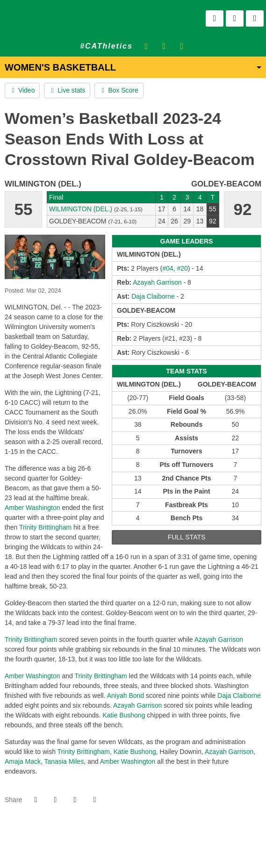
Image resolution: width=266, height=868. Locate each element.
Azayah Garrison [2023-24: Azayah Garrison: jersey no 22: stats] (157, 282)
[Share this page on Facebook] (36, 800)
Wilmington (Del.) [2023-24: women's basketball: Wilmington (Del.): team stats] (81, 209)
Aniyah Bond (126, 696)
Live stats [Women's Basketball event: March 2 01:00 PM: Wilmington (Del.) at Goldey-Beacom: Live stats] (67, 90)
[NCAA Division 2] (139, 844)
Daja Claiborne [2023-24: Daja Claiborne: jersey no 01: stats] (153, 296)
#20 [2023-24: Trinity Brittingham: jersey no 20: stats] (182, 268)
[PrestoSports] (162, 844)
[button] (94, 800)
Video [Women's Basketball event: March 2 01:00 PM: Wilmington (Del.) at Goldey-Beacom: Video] (22, 90)
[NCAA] (127, 844)
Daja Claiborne (239, 696)
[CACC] (150, 844)
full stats (187, 537)
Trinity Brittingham (45, 527)
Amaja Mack (23, 761)
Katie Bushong (124, 715)
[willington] (116, 844)
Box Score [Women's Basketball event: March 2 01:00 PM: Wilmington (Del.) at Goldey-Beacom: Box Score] (119, 90)
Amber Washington (32, 508)
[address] (104, 844)
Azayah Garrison (219, 639)
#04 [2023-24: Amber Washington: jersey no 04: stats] (168, 268)
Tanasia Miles (64, 761)
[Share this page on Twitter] (55, 800)
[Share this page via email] (75, 800)
